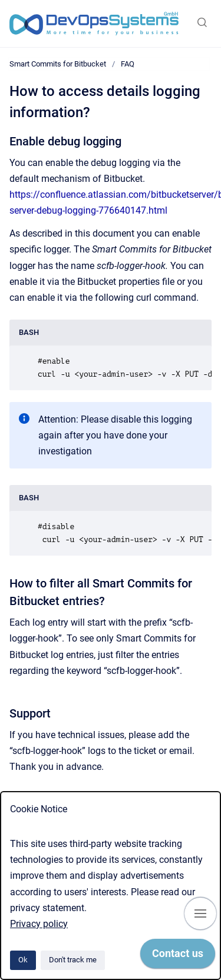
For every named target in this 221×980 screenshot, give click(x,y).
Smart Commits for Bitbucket (58, 64)
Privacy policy (39, 924)
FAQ (128, 64)
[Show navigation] (200, 913)
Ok (23, 960)
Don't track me (73, 960)
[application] (178, 956)
